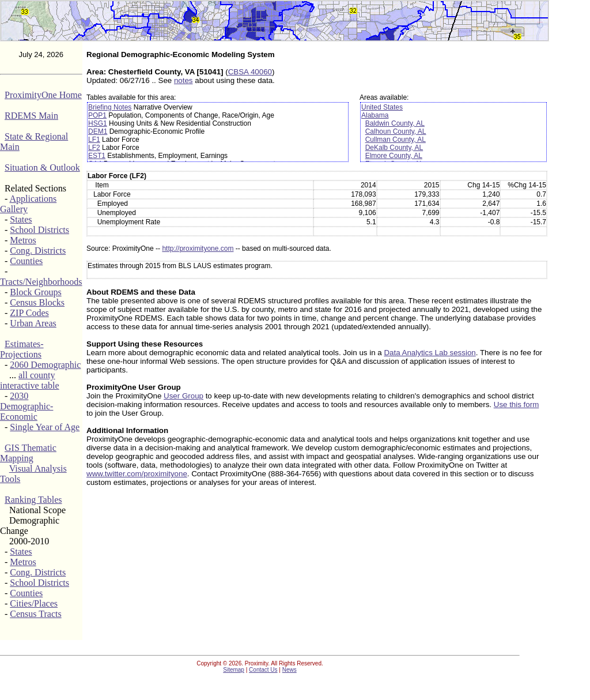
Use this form (517, 404)
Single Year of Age (45, 427)
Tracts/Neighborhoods (41, 282)
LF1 (94, 140)
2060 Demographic (45, 365)
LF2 (94, 148)
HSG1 (98, 123)
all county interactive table (30, 380)
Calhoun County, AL (396, 131)
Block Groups (35, 292)
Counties (26, 261)
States (21, 219)
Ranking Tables (33, 500)
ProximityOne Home (43, 95)
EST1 (97, 156)
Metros (23, 240)
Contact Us (263, 670)
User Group (184, 396)
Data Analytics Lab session (430, 353)
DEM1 (98, 131)
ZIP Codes (29, 313)
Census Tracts (35, 614)
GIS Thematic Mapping (28, 453)
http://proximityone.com (198, 249)
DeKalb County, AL (394, 148)
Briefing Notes (110, 107)
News (290, 670)
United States (382, 107)
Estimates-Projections (22, 349)
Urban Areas (33, 323)
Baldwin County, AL (395, 123)
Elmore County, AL (394, 156)
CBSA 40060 (250, 72)
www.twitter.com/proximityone (137, 474)
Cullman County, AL (396, 140)
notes (184, 80)
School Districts (39, 230)
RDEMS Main (31, 116)
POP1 (97, 115)
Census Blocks (37, 302)
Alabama (375, 115)
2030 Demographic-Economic (27, 406)
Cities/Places (34, 603)
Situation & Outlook (42, 168)
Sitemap (234, 670)
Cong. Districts (38, 251)
